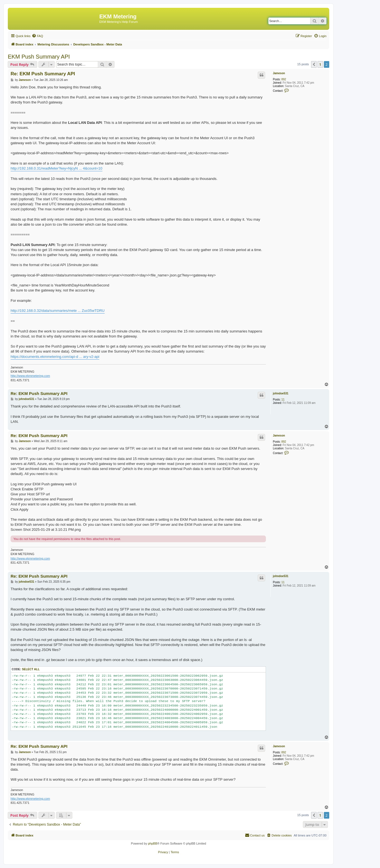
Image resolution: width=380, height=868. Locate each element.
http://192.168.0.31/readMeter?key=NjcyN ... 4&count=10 (56, 168)
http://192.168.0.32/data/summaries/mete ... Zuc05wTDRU (58, 311)
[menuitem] (37, 36)
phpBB (152, 843)
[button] (314, 64)
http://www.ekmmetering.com (30, 376)
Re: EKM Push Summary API (43, 74)
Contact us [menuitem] (255, 835)
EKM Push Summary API (39, 57)
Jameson (279, 73)
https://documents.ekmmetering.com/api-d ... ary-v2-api (55, 357)
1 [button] (320, 64)
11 (283, 400)
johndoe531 (281, 393)
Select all (31, 669)
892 (284, 79)
